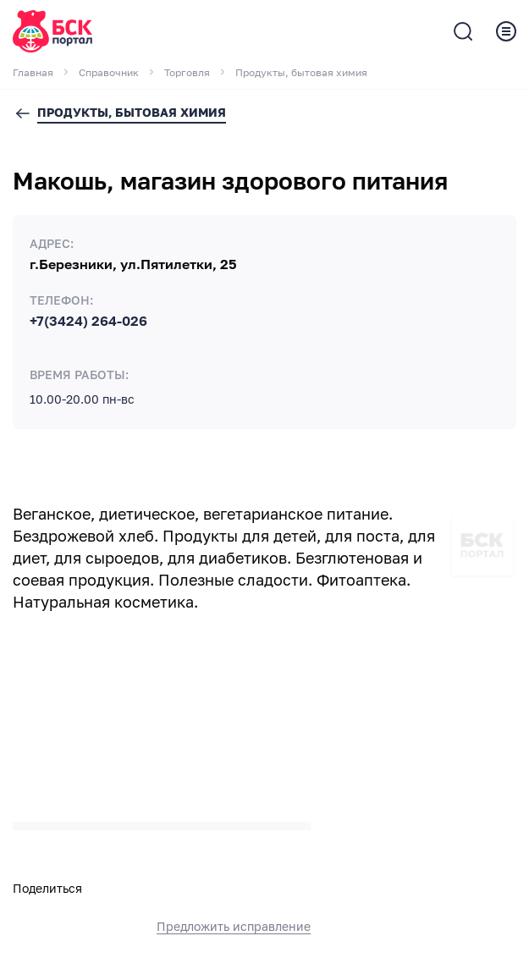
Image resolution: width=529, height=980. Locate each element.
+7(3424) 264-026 (88, 322)
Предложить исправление (234, 927)
